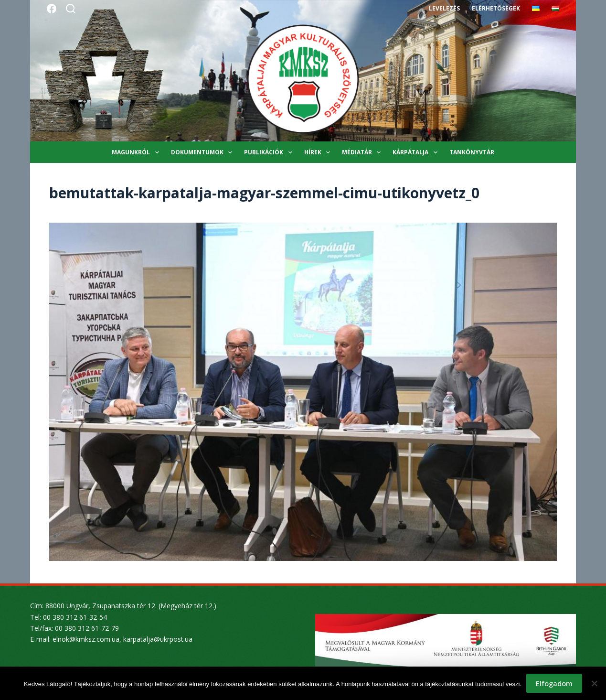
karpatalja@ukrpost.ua (158, 639)
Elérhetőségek (496, 8)
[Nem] (594, 683)
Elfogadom (554, 683)
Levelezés (444, 8)
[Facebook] (52, 9)
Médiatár (363, 152)
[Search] (71, 9)
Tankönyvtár (472, 152)
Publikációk (270, 152)
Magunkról (137, 152)
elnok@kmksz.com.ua (86, 639)
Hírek (319, 152)
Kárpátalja (417, 152)
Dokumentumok (203, 152)
